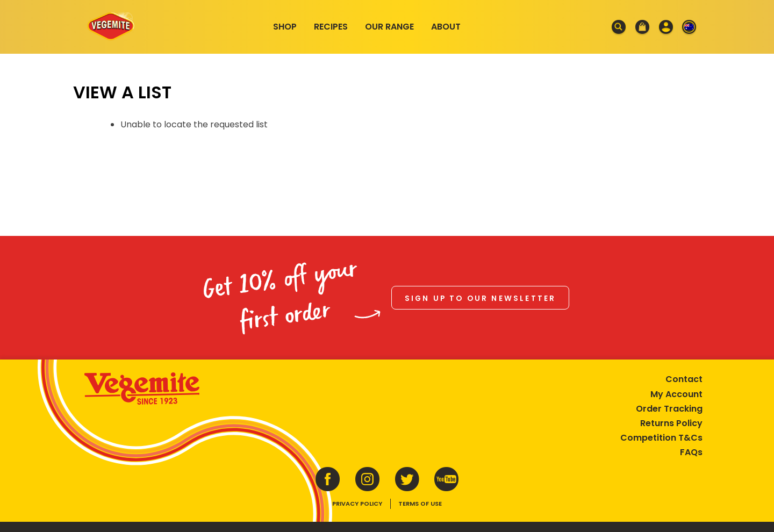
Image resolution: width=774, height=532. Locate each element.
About (446, 27)
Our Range (389, 27)
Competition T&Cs (654, 432)
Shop (285, 27)
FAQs (684, 447)
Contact (677, 374)
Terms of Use (420, 498)
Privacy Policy (357, 498)
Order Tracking (662, 403)
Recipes (331, 27)
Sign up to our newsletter (481, 294)
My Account (669, 388)
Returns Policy (664, 417)
